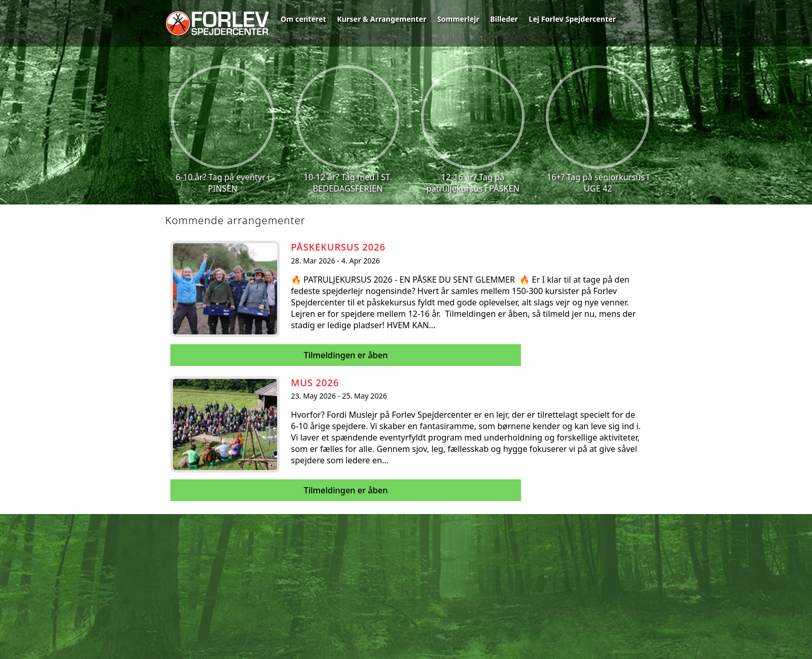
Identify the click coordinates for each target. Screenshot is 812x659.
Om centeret (303, 19)
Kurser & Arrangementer (382, 19)
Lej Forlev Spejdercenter (572, 19)
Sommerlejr (458, 19)
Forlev (217, 23)
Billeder (504, 19)
